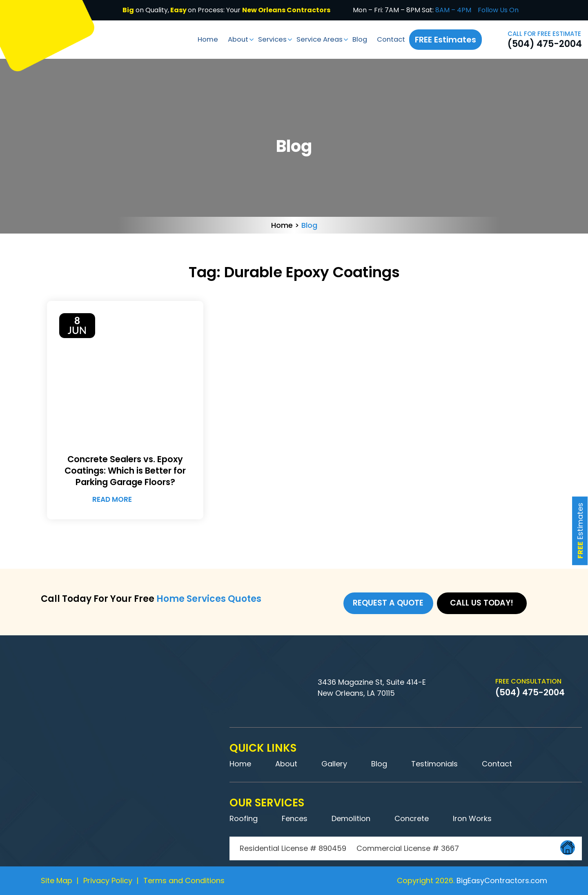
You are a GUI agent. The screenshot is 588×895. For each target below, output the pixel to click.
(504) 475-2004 (545, 44)
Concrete (412, 818)
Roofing (244, 818)
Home (198, 39)
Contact (391, 39)
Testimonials (434, 764)
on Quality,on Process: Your (226, 10)
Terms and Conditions (184, 881)
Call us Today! (484, 604)
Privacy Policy (108, 881)
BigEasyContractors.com (502, 881)
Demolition (351, 818)
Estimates (579, 501)
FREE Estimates (446, 39)
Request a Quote (388, 604)
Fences (295, 818)
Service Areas (316, 39)
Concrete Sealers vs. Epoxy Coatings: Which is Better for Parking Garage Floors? (125, 471)
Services (266, 39)
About (229, 39)
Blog (358, 39)
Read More (123, 500)
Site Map (57, 881)
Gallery (334, 764)
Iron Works (472, 818)
